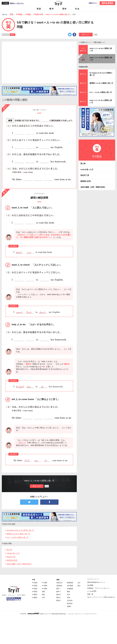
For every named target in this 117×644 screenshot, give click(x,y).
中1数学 (35, 592)
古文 (79, 583)
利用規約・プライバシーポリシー (98, 588)
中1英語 (35, 583)
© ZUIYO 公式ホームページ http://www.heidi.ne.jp (43, 614)
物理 (68, 592)
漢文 (79, 586)
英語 (39, 9)
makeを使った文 (13, 553)
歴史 (43, 595)
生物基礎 (70, 589)
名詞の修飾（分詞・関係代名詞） (20, 564)
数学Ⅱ (59, 592)
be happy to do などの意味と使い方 (20, 530)
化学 (68, 595)
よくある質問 (92, 591)
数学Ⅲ (59, 595)
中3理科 (45, 589)
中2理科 (45, 586)
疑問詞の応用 (12, 560)
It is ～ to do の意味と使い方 (18, 537)
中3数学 (35, 598)
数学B (58, 600)
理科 (65, 9)
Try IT (58, 3)
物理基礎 (70, 583)
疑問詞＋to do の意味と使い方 (18, 534)
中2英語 (35, 586)
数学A (58, 598)
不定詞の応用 (83, 67)
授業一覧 (90, 594)
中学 (34, 580)
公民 (43, 598)
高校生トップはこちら (17, 3)
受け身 (9, 550)
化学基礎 (70, 586)
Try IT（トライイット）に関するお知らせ (101, 597)
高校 (58, 580)
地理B (69, 606)
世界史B (70, 603)
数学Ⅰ (59, 589)
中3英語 (35, 589)
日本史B (70, 600)
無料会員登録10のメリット (96, 582)
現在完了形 (11, 557)
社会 (77, 9)
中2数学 (35, 595)
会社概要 (90, 585)
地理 (43, 592)
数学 (52, 9)
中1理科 (45, 583)
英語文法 (59, 583)
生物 (68, 598)
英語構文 (59, 586)
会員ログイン (93, 3)
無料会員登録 (107, 3)
